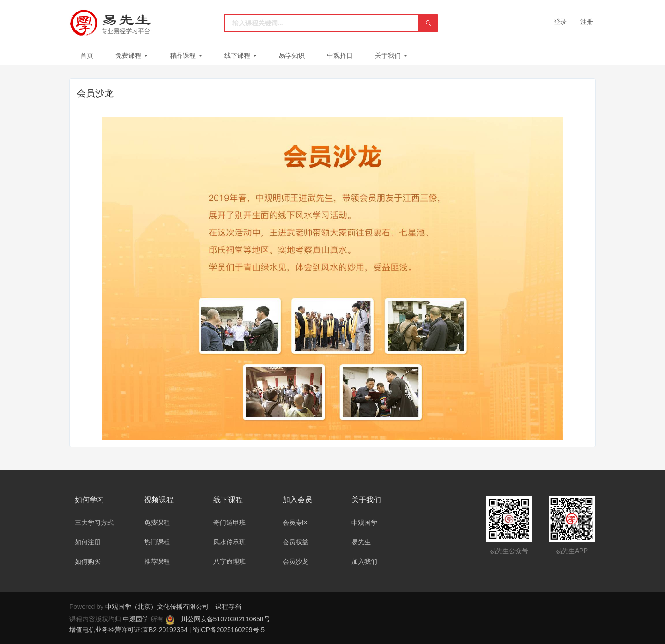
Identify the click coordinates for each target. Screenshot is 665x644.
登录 (560, 22)
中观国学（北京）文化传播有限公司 (157, 607)
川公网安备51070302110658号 (226, 619)
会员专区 (296, 523)
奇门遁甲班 (230, 523)
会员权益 (296, 542)
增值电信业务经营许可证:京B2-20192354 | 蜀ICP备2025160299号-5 (167, 630)
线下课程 (241, 55)
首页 (87, 55)
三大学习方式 (94, 523)
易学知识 (292, 55)
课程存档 (228, 607)
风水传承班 (230, 542)
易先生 (361, 542)
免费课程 (132, 55)
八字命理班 (230, 561)
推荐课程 (157, 561)
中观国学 (364, 523)
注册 (587, 22)
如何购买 (88, 561)
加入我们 (364, 561)
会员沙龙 (296, 561)
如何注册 (88, 542)
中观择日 (340, 55)
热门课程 (157, 542)
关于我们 (391, 55)
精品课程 (186, 55)
